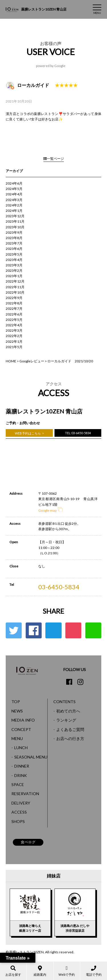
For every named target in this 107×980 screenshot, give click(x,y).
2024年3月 (14, 200)
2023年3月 (14, 265)
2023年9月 (14, 232)
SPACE (18, 784)
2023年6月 (14, 249)
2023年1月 (14, 276)
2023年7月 (14, 243)
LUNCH (21, 748)
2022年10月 (15, 292)
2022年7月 (14, 309)
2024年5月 (14, 189)
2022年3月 (14, 330)
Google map (50, 510)
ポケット (73, 630)
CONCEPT (21, 729)
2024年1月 (14, 211)
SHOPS (18, 821)
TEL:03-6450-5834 (78, 433)
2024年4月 (14, 194)
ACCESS (19, 812)
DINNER (22, 766)
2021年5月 (14, 347)
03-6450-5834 (59, 587)
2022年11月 (15, 287)
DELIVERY (21, 803)
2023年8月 (14, 238)
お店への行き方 (70, 738)
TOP (16, 702)
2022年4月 (14, 325)
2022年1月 (14, 341)
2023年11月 (15, 221)
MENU (17, 738)
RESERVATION (25, 794)
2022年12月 (15, 281)
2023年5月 (14, 254)
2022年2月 (14, 336)
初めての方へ (68, 711)
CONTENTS (64, 702)
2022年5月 (14, 320)
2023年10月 (15, 227)
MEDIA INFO (23, 720)
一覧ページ (54, 159)
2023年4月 (14, 260)
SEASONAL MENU (31, 757)
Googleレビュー (32, 361)
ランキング (66, 720)
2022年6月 (14, 314)
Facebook (34, 630)
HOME (11, 361)
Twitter (14, 630)
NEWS (17, 711)
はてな (53, 630)
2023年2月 (14, 270)
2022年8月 (14, 303)
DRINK (21, 775)
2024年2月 (14, 205)
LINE (93, 630)
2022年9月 (14, 298)
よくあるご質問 (70, 729)
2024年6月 (14, 183)
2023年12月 (15, 216)
